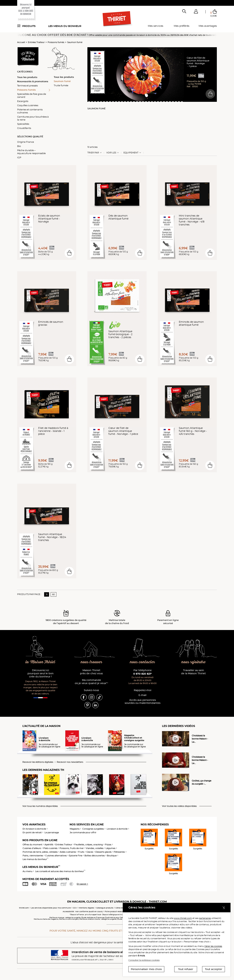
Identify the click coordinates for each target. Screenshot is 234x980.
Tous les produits (27, 77)
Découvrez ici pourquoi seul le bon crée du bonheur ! (41, 673)
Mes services (156, 26)
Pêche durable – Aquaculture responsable (31, 152)
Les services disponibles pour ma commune (51, 908)
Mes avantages (208, 26)
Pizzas (108, 845)
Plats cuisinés (50, 848)
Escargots (23, 101)
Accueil (21, 42)
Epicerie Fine (76, 856)
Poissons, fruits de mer (72, 848)
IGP (19, 157)
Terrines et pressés (27, 86)
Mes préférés (182, 26)
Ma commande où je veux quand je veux (91, 682)
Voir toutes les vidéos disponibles (179, 806)
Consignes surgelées (93, 829)
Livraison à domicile (117, 829)
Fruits (81, 852)
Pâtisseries (119, 852)
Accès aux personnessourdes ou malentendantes (143, 702)
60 (54, 594)
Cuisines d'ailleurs (32, 848)
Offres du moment (32, 845)
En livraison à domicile (34, 829)
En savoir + (82, 884)
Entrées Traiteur (36, 42)
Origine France (26, 142)
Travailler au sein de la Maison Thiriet (193, 672)
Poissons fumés (56, 42)
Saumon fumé (75, 42)
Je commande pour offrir (83, 832)
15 (47, 594)
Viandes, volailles (95, 848)
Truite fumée (61, 85)
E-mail (142, 695)
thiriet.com (24, 908)
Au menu (27, 871)
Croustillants (24, 128)
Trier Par (93, 153)
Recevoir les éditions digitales (38, 762)
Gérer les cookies (213, 946)
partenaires (205, 918)
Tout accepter (214, 969)
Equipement (131, 153)
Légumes (111, 848)
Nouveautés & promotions (33, 81)
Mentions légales (86, 908)
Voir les (111, 153)
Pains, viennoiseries (33, 856)
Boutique (112, 856)
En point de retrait (32, 832)
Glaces (90, 852)
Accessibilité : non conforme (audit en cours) (83, 912)
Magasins (75, 829)
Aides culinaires (68, 852)
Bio (19, 146)
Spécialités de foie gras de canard (32, 95)
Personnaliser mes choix (146, 969)
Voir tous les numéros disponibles (40, 806)
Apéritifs (49, 845)
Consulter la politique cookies (144, 960)
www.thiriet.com (183, 918)
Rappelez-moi (143, 690)
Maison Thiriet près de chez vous (91, 672)
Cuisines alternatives (56, 856)
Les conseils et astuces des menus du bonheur (60, 871)
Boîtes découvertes (95, 856)
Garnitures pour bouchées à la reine (33, 118)
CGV (75, 908)
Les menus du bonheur (65, 26)
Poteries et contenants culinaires (30, 111)
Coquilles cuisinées (28, 105)
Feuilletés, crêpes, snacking (89, 845)
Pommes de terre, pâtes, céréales (40, 852)
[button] (196, 12)
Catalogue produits (105, 908)
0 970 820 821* (142, 674)
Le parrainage (52, 832)
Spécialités (23, 124)
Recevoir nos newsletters (70, 762)
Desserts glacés (103, 852)
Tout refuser (186, 969)
